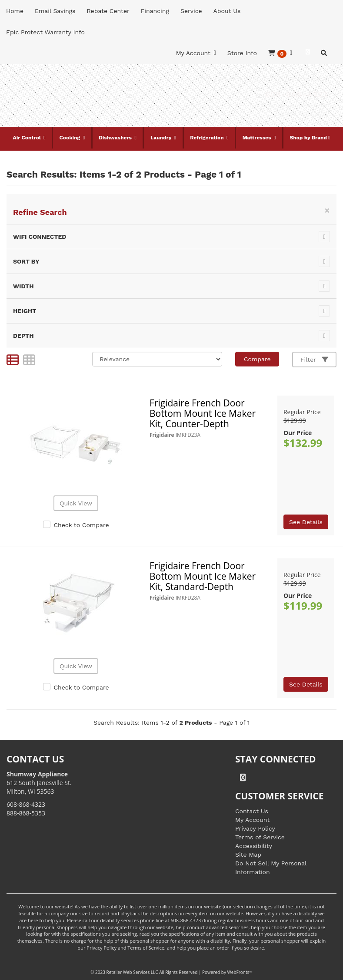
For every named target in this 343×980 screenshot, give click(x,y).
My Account (252, 820)
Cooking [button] (71, 138)
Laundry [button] (162, 138)
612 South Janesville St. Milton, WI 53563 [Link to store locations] (39, 783)
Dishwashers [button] (116, 138)
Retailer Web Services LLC (132, 972)
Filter (314, 360)
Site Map (248, 855)
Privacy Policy (255, 828)
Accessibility (254, 846)
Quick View (76, 503)
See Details (306, 522)
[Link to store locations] (253, 109)
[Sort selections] (157, 359)
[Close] (327, 210)
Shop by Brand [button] (308, 138)
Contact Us (252, 811)
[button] (280, 53)
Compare (257, 359)
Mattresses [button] (258, 138)
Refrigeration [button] (208, 138)
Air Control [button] (28, 138)
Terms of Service (260, 837)
